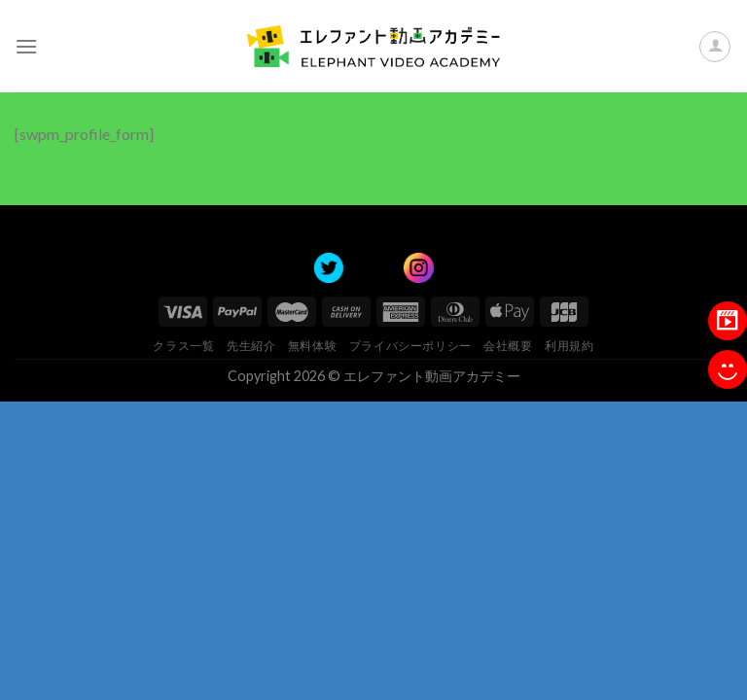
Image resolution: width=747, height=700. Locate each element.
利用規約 (569, 346)
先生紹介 (251, 346)
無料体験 (312, 346)
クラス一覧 (183, 346)
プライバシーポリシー (410, 346)
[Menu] (26, 46)
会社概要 (508, 346)
